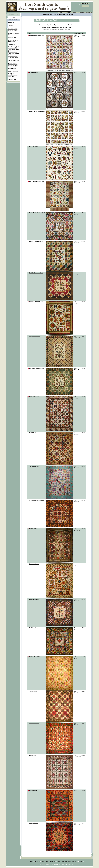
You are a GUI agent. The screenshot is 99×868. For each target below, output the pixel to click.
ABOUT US (37, 862)
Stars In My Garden (34, 657)
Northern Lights (34, 73)
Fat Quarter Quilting (13, 60)
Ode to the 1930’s (34, 466)
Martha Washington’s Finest (37, 35)
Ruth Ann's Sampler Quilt (36, 273)
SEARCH (81, 862)
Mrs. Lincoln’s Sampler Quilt (37, 181)
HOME (32, 862)
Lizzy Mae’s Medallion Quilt (37, 368)
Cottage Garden (34, 823)
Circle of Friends (34, 147)
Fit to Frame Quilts (13, 58)
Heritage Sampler (34, 397)
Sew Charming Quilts (14, 47)
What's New (11, 23)
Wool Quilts (11, 74)
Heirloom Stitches (34, 564)
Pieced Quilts (12, 44)
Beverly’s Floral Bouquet (36, 241)
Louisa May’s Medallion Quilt (37, 213)
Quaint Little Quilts (13, 66)
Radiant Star (33, 755)
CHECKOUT (52, 862)
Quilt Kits (10, 25)
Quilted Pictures (12, 63)
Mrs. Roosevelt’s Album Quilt (37, 111)
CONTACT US (60, 862)
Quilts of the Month (13, 71)
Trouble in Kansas (34, 723)
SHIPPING (68, 862)
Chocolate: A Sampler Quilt (37, 500)
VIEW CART (45, 862)
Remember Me (33, 791)
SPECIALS (75, 862)
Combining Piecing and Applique (13, 41)
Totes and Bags (12, 79)
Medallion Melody (34, 599)
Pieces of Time (33, 433)
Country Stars (33, 691)
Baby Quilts (11, 77)
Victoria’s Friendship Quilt (36, 302)
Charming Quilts (12, 28)
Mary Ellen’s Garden (35, 336)
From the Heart (33, 529)
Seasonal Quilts (12, 69)
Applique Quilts (12, 38)
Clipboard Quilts (12, 31)
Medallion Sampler (34, 628)
